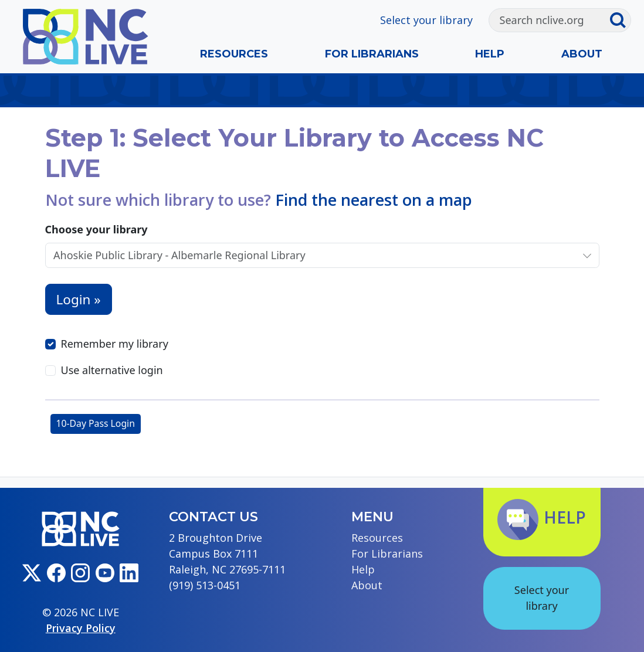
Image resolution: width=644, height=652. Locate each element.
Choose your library (96, 229)
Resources (234, 54)
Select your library (426, 20)
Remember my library (115, 344)
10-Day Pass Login (96, 423)
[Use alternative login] (50, 371)
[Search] (549, 21)
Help (490, 54)
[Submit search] (620, 21)
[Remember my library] (50, 344)
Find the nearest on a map (374, 200)
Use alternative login (112, 370)
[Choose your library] (310, 255)
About (582, 54)
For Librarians (372, 54)
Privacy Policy (81, 628)
